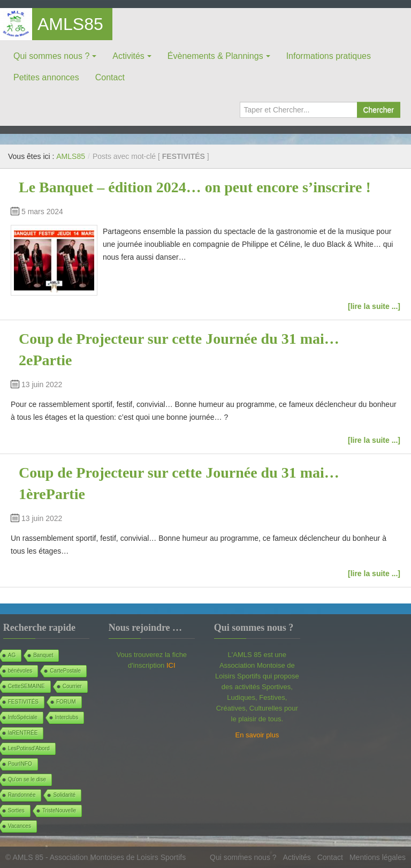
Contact (110, 77)
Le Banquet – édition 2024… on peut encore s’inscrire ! (195, 187)
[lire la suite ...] (374, 306)
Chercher (378, 110)
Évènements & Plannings (215, 56)
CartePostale (65, 671)
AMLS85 (70, 24)
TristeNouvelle (59, 810)
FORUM (66, 702)
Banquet (43, 655)
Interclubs (67, 717)
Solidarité (64, 795)
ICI (171, 665)
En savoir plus (257, 735)
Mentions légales (378, 857)
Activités (128, 56)
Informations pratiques (329, 56)
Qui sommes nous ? (51, 56)
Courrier (72, 686)
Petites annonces (46, 77)
